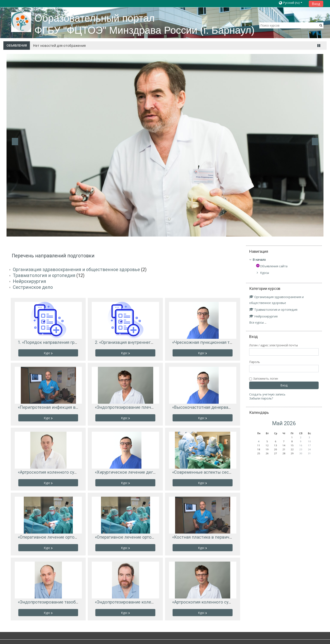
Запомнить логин (267, 378)
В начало (261, 260)
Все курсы (258, 322)
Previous (15, 142)
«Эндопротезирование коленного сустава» (138, 602)
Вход (316, 4)
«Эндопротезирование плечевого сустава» (138, 407)
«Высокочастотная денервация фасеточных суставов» (227, 407)
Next (315, 142)
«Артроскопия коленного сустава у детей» (60, 472)
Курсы (266, 273)
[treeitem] (284, 260)
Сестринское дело (33, 287)
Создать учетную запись (269, 394)
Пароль (256, 362)
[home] (21, 22)
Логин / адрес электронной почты (275, 345)
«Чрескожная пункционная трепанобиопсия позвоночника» (233, 342)
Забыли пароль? (263, 398)
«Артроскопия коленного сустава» (207, 602)
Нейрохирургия (29, 281)
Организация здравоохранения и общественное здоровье (76, 270)
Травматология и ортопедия (44, 275)
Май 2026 (284, 423)
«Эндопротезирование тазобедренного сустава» (67, 602)
